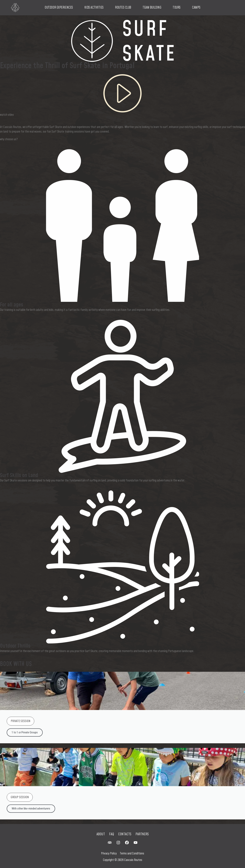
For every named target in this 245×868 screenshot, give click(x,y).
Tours (177, 8)
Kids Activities (94, 8)
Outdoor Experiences (59, 8)
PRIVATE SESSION (20, 721)
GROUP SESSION (20, 797)
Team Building (152, 8)
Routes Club (123, 8)
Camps (196, 8)
